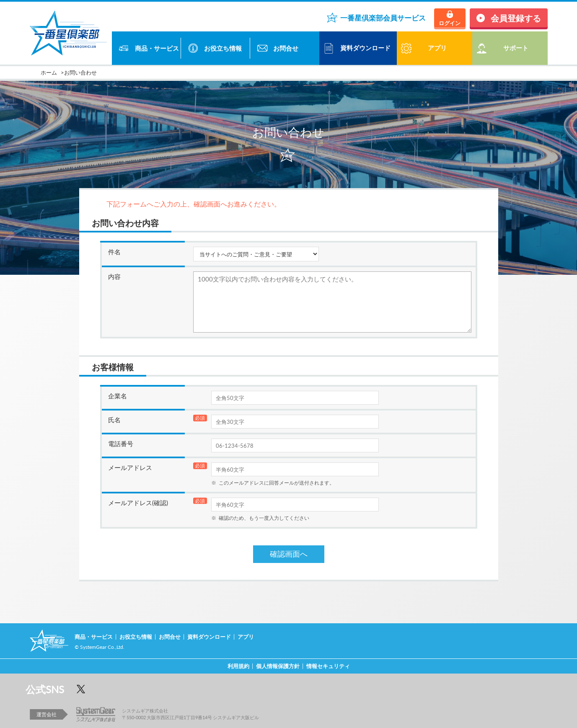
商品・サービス (157, 48)
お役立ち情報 (223, 48)
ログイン (450, 23)
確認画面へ (289, 554)
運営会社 (47, 714)
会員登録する (516, 18)
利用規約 (238, 666)
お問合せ (286, 48)
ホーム (49, 72)
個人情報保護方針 (278, 666)
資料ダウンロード (365, 48)
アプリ (246, 636)
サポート (516, 48)
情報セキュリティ (328, 666)
